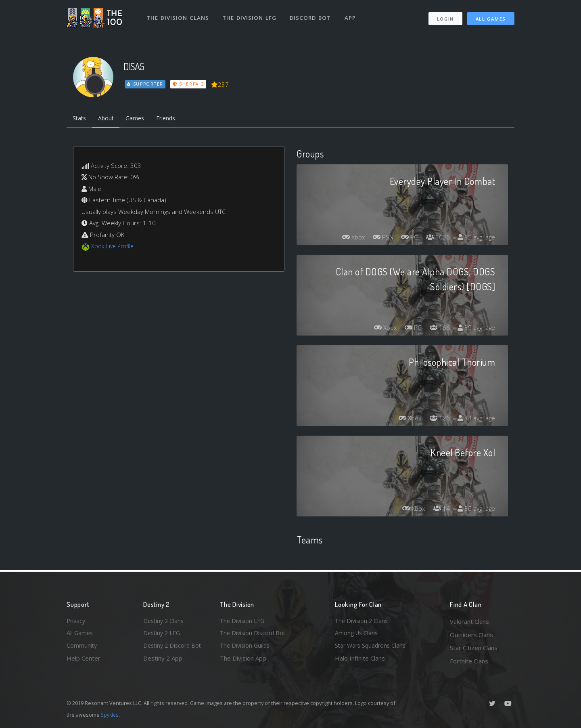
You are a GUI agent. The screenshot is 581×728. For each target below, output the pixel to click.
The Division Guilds (246, 648)
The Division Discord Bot (254, 635)
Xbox (347, 239)
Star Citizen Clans (474, 648)
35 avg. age (475, 239)
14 (439, 510)
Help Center (84, 661)
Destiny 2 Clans (165, 621)
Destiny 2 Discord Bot (174, 648)
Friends (173, 119)
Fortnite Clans (469, 661)
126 (438, 420)
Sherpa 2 (189, 84)
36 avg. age (475, 510)
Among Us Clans (357, 635)
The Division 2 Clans (363, 621)
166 (438, 329)
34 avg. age (475, 420)
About (109, 119)
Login (445, 16)
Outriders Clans (471, 635)
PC (407, 239)
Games (140, 119)
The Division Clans (178, 15)
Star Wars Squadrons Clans (372, 648)
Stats (80, 119)
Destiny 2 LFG (163, 635)
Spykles (110, 715)
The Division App (243, 661)
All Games (491, 16)
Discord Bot (312, 15)
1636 (436, 239)
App (352, 15)
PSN (378, 239)
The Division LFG (250, 15)
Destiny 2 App (163, 661)
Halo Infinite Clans (360, 661)
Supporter (146, 84)
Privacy (77, 621)
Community (82, 648)
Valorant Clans (469, 621)
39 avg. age (475, 329)
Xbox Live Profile (114, 248)
